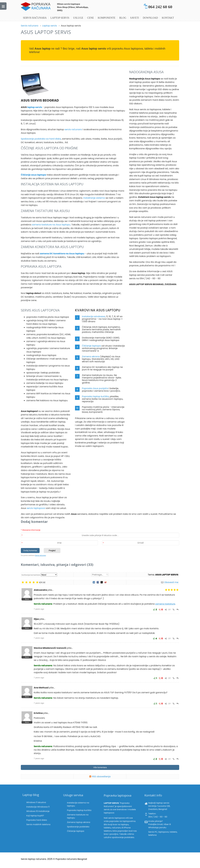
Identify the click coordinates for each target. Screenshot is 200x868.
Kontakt (168, 18)
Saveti (135, 18)
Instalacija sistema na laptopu (79, 810)
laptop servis (35, 107)
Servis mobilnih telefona (39, 816)
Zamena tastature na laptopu (79, 815)
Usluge (78, 18)
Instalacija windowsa (94, 316)
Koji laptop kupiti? (37, 812)
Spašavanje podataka (79, 819)
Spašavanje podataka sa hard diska (41, 139)
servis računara (73, 129)
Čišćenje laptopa (91, 346)
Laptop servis (60, 18)
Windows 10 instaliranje (39, 811)
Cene (91, 18)
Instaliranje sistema (94, 198)
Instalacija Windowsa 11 (39, 809)
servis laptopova (36, 508)
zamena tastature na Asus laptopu (51, 225)
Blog (123, 18)
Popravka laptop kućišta (95, 396)
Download (150, 18)
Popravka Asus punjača (95, 388)
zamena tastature (165, 604)
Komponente (107, 18)
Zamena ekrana (91, 357)
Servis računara (35, 18)
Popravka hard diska (38, 814)
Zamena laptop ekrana (79, 817)
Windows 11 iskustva (38, 807)
